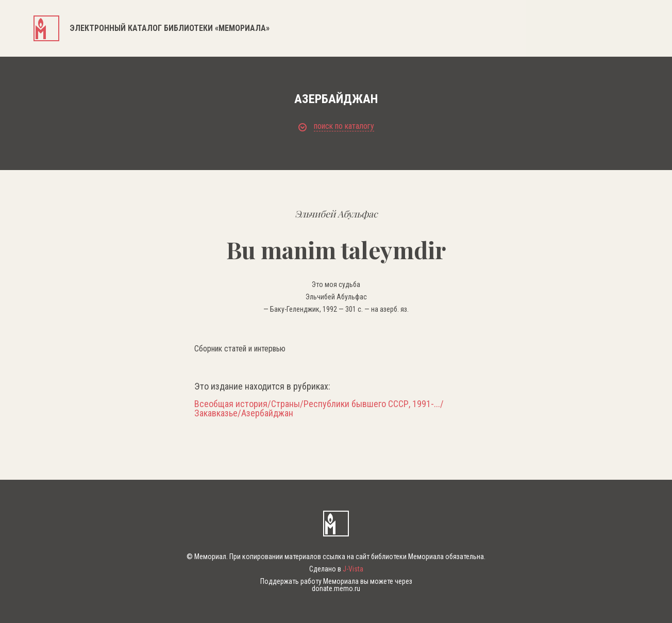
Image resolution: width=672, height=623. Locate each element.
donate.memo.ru (336, 588)
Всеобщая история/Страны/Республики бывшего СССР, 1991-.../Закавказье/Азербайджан (319, 409)
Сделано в (336, 569)
